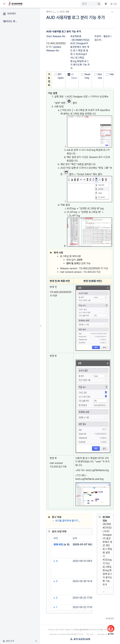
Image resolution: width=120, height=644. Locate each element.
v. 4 (56, 561)
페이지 (49, 12)
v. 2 (55, 598)
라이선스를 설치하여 (81, 630)
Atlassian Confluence (59, 634)
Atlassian (80, 639)
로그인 (114, 4)
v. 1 (55, 607)
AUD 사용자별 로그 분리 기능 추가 (75, 17)
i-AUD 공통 (64, 12)
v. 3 (55, 581)
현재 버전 (58, 544)
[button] (4, 4)
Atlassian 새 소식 (104, 634)
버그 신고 (90, 634)
